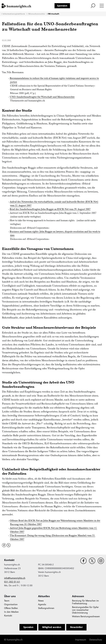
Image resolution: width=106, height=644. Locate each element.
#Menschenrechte (36, 14)
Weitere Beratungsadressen (86, 616)
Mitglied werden (52, 627)
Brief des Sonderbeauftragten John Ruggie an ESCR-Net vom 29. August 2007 (50, 209)
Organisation (11, 604)
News (41, 601)
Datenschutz (96, 640)
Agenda (42, 604)
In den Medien (11, 612)
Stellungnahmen (46, 608)
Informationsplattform (14, 14)
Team (7, 601)
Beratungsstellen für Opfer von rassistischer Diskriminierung (85, 610)
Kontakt (8, 616)
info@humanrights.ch (15, 578)
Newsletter (76, 627)
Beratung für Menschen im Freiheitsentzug (85, 602)
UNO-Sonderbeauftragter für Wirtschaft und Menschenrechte (42, 97)
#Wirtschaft (53, 14)
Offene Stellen (11, 608)
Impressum (81, 640)
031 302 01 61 (12, 582)
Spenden (62, 6)
